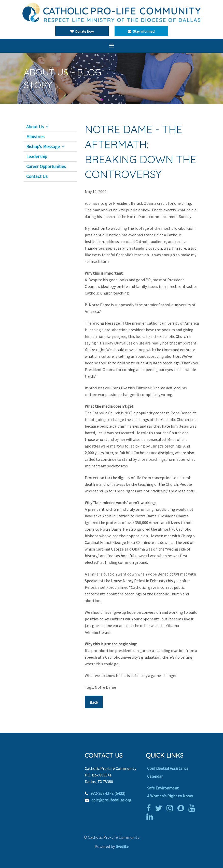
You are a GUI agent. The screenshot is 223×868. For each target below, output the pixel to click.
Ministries (35, 137)
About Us (35, 127)
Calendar (155, 776)
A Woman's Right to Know (170, 796)
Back (94, 702)
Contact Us (37, 176)
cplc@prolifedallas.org (111, 800)
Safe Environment (163, 788)
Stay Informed (141, 31)
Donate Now (82, 31)
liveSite (122, 846)
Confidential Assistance (168, 768)
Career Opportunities (46, 167)
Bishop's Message (43, 147)
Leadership (37, 157)
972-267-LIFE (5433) (108, 793)
